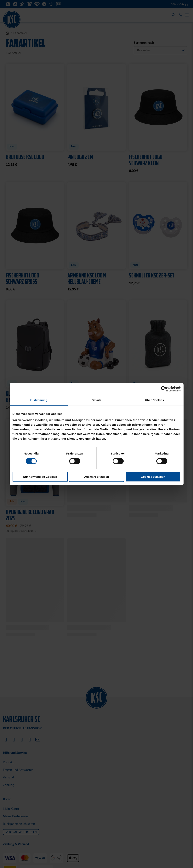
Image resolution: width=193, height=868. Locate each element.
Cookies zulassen (153, 477)
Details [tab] (97, 400)
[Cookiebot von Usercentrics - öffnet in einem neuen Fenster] (164, 389)
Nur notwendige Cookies (40, 477)
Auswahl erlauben (96, 477)
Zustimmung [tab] (39, 400)
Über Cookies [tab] (155, 400)
